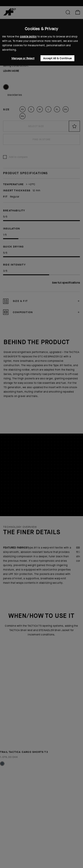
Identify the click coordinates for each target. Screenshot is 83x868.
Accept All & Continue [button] (57, 58)
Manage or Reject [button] (23, 58)
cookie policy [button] (28, 37)
